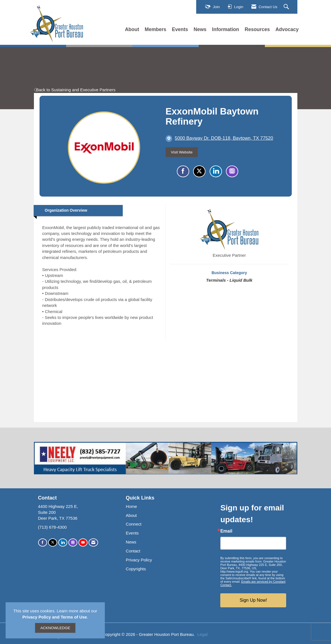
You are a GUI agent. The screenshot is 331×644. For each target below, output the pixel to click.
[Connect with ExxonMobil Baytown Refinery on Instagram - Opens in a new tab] (232, 171)
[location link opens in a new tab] (224, 138)
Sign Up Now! (253, 600)
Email (226, 531)
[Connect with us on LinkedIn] (63, 542)
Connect (134, 524)
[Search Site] (287, 7)
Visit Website (182, 152)
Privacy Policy (139, 560)
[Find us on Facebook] (43, 542)
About (132, 29)
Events (180, 29)
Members (155, 29)
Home (131, 506)
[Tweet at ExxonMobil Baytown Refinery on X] (199, 171)
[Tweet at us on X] (53, 542)
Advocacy (287, 29)
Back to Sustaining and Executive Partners (75, 90)
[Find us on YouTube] (83, 542)
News (200, 29)
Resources (257, 29)
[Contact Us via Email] (93, 542)
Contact (133, 551)
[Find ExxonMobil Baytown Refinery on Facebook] (183, 171)
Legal (202, 634)
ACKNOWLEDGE (55, 628)
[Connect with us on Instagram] (73, 542)
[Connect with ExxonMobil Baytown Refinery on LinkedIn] (216, 171)
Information (226, 29)
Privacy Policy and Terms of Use (55, 617)
